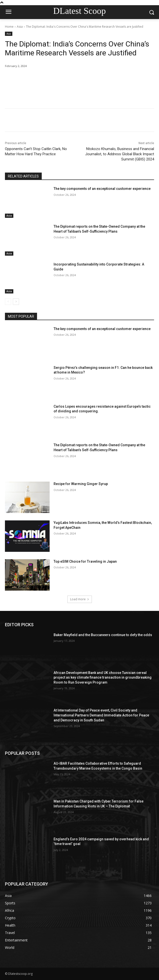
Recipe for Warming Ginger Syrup (81, 484)
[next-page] (16, 302)
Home (9, 27)
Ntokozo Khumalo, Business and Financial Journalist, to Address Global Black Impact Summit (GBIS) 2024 (120, 154)
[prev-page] (8, 302)
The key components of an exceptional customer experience (102, 189)
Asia (20, 27)
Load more (80, 599)
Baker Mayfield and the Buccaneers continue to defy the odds (103, 635)
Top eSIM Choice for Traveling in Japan (85, 561)
